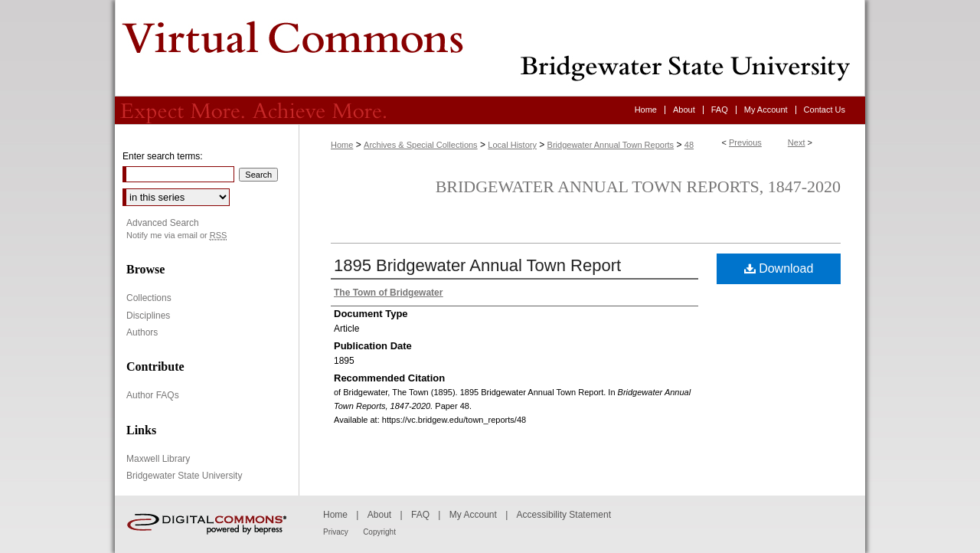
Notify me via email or (176, 236)
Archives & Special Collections (421, 145)
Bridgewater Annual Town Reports (611, 145)
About (379, 515)
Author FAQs (153, 395)
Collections (149, 298)
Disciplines (148, 316)
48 (689, 145)
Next (797, 142)
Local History (512, 145)
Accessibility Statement (564, 515)
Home (342, 145)
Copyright (379, 532)
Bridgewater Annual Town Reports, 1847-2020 (638, 187)
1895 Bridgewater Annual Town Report (477, 265)
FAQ (420, 515)
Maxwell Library (158, 459)
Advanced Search (163, 223)
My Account (473, 515)
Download (779, 268)
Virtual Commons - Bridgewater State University (490, 48)
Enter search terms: (163, 156)
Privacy (336, 532)
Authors (142, 332)
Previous (745, 142)
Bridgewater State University (184, 476)
